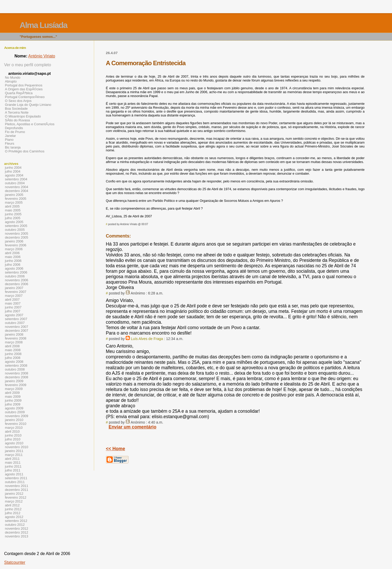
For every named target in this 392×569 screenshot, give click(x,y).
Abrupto (11, 81)
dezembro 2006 (17, 284)
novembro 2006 (17, 280)
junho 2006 (13, 261)
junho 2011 (13, 466)
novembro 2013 (17, 536)
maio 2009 (13, 397)
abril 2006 (12, 253)
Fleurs (10, 143)
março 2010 (14, 428)
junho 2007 (13, 307)
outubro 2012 (15, 525)
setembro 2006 (16, 272)
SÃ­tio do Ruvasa (17, 120)
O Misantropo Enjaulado (23, 116)
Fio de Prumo (15, 132)
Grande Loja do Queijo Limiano (28, 105)
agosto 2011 (14, 474)
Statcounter (15, 562)
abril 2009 (12, 393)
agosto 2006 (14, 268)
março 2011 (14, 455)
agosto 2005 (14, 222)
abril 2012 (12, 505)
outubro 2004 (15, 183)
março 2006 (14, 249)
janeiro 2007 (14, 288)
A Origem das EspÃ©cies (24, 89)
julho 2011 (13, 470)
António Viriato (42, 56)
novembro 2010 (17, 447)
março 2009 (14, 389)
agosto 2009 (14, 408)
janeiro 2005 (14, 195)
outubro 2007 (15, 323)
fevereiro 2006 (16, 245)
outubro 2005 (15, 230)
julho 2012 (13, 513)
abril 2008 (12, 346)
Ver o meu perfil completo (28, 65)
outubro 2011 (15, 482)
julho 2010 (13, 439)
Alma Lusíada (43, 25)
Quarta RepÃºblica (19, 93)
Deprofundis (14, 128)
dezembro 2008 (17, 377)
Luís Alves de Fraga (147, 339)
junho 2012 (13, 509)
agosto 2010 (14, 443)
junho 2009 (13, 400)
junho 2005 (13, 214)
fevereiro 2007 (16, 292)
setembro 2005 (16, 226)
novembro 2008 (17, 373)
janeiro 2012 (14, 494)
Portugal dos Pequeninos (24, 85)
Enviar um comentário (133, 427)
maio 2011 (13, 463)
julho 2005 (13, 218)
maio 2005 (13, 210)
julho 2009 (13, 404)
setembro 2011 (16, 478)
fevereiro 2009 (16, 385)
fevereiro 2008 (16, 338)
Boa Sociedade (16, 109)
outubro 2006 (15, 276)
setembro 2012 (16, 521)
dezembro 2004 (17, 191)
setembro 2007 (16, 319)
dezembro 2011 (17, 490)
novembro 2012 (17, 529)
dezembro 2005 (17, 237)
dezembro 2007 (17, 331)
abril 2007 (12, 300)
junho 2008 (13, 354)
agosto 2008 (14, 362)
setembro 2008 (16, 365)
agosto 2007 (14, 315)
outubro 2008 (15, 369)
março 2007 (14, 296)
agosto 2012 (14, 517)
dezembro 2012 (17, 532)
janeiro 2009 (14, 381)
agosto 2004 (14, 175)
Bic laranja (13, 147)
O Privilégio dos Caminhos (25, 151)
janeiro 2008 (14, 334)
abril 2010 (12, 431)
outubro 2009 (15, 412)
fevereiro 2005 (16, 199)
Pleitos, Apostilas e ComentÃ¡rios (30, 124)
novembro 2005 (17, 234)
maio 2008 (13, 350)
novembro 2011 (17, 486)
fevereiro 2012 (16, 497)
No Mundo (13, 77)
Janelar (10, 136)
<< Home (115, 449)
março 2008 (14, 342)
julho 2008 (13, 358)
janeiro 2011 (14, 451)
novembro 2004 (17, 187)
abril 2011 (12, 459)
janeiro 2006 (14, 241)
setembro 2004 (16, 179)
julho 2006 (13, 265)
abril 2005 (12, 206)
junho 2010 (13, 435)
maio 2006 (13, 257)
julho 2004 (13, 171)
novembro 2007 (17, 327)
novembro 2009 (17, 416)
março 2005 (14, 202)
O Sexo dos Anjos (18, 101)
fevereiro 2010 (16, 424)
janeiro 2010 (14, 420)
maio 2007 (13, 303)
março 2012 (14, 501)
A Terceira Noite (17, 112)
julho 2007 (13, 311)
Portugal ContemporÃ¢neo (25, 97)
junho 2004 (13, 168)
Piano (9, 140)
